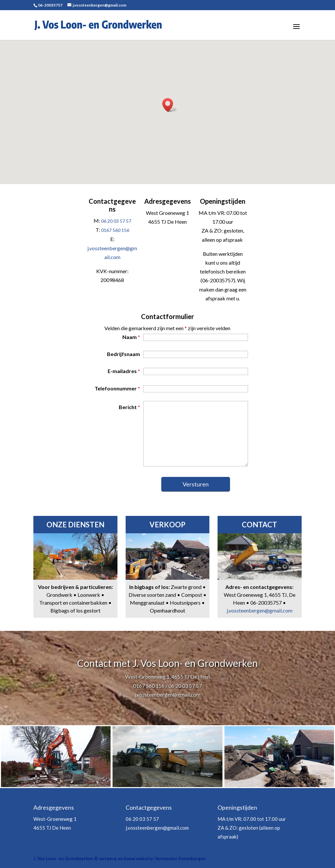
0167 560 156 (115, 230)
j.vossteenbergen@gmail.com (260, 610)
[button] (170, 105)
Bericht (129, 407)
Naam (131, 337)
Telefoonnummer (117, 388)
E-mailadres (124, 371)
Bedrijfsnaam (123, 354)
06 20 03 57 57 (116, 221)
